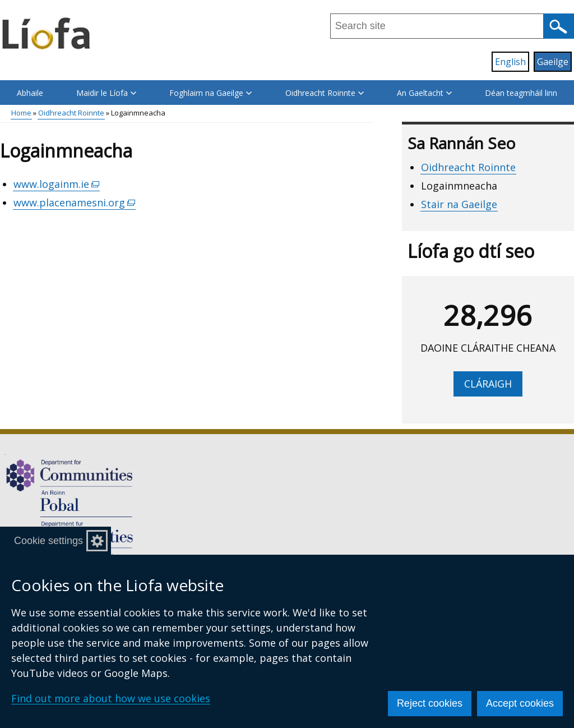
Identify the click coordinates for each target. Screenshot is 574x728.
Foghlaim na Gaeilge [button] (210, 93)
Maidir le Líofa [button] (106, 93)
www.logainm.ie (57, 184)
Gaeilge (553, 62)
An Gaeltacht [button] (424, 93)
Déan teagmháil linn (521, 93)
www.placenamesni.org (75, 203)
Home (21, 113)
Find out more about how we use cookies (111, 698)
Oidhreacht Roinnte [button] (325, 93)
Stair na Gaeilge (459, 204)
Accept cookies (520, 703)
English (510, 62)
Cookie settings (48, 541)
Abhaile (30, 93)
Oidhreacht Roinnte (71, 113)
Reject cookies (430, 703)
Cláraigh (488, 384)
